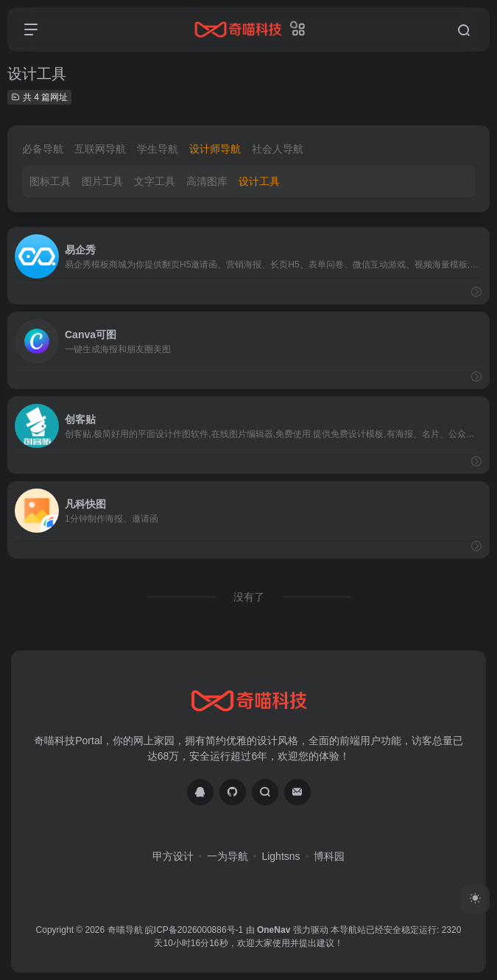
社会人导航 (278, 149)
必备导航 (43, 149)
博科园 (329, 856)
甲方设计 (173, 856)
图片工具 (102, 181)
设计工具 (259, 181)
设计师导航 (215, 149)
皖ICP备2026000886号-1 (194, 930)
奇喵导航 (125, 930)
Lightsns (281, 856)
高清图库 (207, 181)
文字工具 (155, 181)
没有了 (249, 597)
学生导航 (158, 149)
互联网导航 (100, 149)
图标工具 (50, 181)
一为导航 (228, 856)
